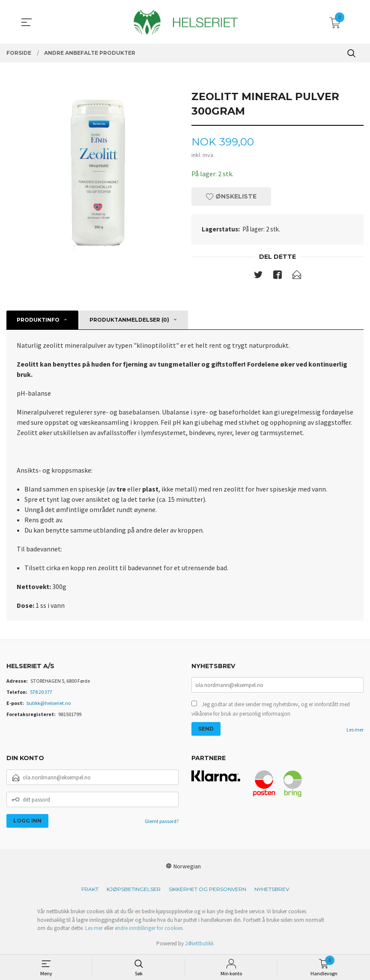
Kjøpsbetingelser (134, 889)
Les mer (355, 730)
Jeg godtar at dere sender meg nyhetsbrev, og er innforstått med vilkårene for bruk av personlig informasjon (271, 709)
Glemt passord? (162, 821)
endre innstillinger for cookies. (149, 928)
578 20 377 (41, 692)
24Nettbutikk (199, 943)
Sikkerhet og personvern (207, 889)
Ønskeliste (231, 196)
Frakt (90, 889)
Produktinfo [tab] (38, 320)
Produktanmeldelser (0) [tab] (129, 320)
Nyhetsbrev (272, 889)
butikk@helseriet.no (49, 703)
